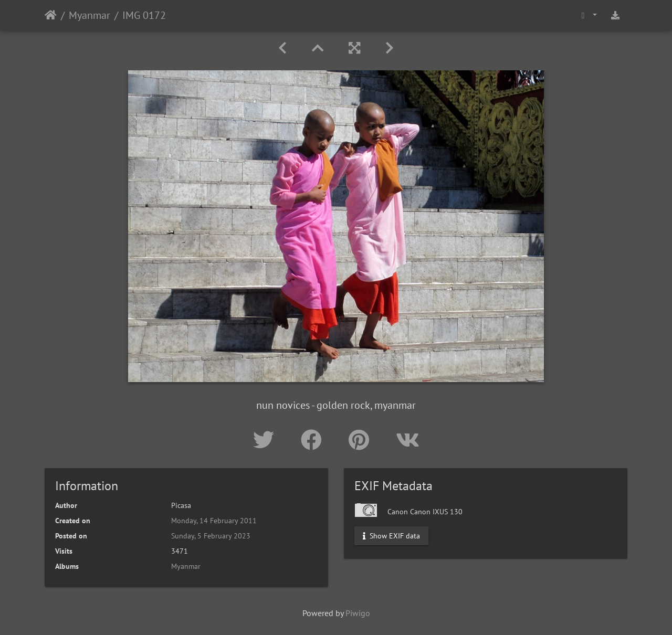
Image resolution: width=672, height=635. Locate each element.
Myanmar (90, 15)
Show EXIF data (391, 536)
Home (51, 15)
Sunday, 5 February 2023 (211, 536)
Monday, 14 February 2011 (214, 521)
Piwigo (358, 613)
